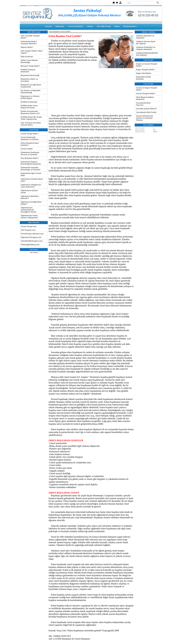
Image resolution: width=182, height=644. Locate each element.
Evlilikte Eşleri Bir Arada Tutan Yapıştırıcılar (31, 118)
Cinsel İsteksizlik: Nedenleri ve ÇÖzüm (30, 138)
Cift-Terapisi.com (28, 230)
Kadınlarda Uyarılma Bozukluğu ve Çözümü (30, 169)
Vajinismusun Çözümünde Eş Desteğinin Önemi (29, 210)
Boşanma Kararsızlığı (30, 75)
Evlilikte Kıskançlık (29, 102)
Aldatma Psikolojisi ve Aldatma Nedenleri (146, 48)
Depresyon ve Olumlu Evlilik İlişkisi (30, 97)
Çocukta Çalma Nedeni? (147, 109)
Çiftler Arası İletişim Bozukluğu (29, 61)
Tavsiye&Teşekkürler (76, 26)
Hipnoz (117, 26)
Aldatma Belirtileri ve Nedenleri (145, 37)
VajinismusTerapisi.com (31, 237)
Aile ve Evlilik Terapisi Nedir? (30, 37)
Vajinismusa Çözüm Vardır (29, 191)
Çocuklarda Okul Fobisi (146, 112)
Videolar (90, 26)
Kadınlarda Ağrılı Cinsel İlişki (31, 174)
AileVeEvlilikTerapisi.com (32, 241)
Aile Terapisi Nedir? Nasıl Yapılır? (32, 52)
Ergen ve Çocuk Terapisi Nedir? (147, 65)
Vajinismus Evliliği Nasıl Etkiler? (31, 203)
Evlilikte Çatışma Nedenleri (28, 71)
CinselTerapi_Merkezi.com (32, 234)
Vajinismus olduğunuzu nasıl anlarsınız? (31, 186)
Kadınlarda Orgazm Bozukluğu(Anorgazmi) (31, 163)
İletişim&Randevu (130, 26)
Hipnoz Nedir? (27, 47)
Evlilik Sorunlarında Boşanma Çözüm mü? (30, 112)
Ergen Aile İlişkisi (144, 73)
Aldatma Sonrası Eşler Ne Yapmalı (146, 43)
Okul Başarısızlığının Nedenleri (145, 98)
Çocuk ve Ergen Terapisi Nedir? (147, 89)
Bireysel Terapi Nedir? (30, 66)
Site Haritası (34, 252)
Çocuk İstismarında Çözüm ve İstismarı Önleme (145, 118)
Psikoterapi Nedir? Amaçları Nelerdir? (29, 43)
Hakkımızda (60, 26)
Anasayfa (48, 26)
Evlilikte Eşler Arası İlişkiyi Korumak (29, 107)
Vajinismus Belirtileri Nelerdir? (30, 197)
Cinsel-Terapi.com (29, 226)
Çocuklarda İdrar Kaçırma (143, 104)
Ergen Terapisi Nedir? (146, 70)
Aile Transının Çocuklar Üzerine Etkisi (31, 124)
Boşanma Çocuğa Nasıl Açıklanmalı (31, 86)
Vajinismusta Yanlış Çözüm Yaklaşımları (29, 217)
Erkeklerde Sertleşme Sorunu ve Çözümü (30, 153)
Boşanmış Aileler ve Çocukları (29, 80)
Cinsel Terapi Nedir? (30, 134)
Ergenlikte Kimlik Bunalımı (144, 78)
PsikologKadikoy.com (30, 245)
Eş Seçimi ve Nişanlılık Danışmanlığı (31, 91)
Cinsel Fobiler (27, 149)
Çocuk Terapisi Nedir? (146, 94)
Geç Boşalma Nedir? (30, 158)
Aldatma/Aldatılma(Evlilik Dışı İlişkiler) (147, 54)
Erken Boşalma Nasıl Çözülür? (30, 144)
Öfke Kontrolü (27, 57)
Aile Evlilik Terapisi (104, 26)
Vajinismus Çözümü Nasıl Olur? (32, 180)
